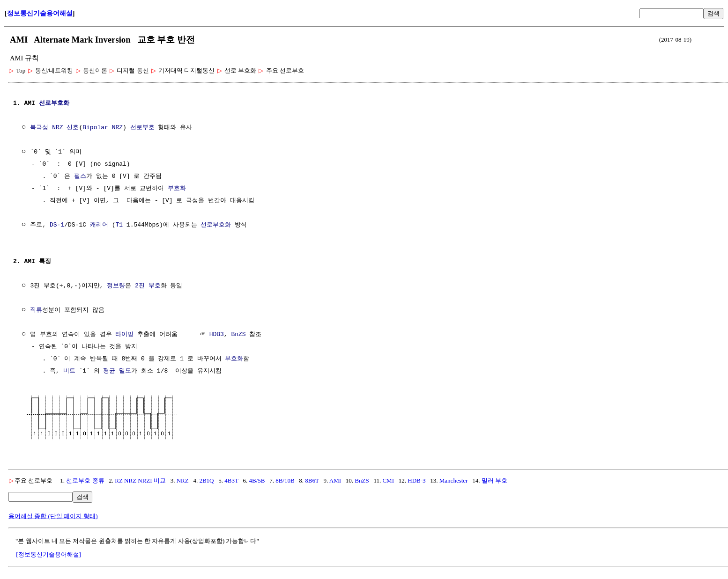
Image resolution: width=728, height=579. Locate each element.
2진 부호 (148, 286)
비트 (69, 371)
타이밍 (124, 335)
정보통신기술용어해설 (40, 13)
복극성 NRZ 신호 (54, 128)
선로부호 (142, 128)
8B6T (312, 480)
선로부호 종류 (85, 480)
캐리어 (99, 225)
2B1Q (206, 480)
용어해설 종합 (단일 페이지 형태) (53, 515)
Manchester (454, 480)
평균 (109, 371)
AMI (335, 480)
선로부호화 (54, 103)
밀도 (125, 371)
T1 (119, 225)
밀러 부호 (494, 480)
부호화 (177, 189)
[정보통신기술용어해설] (48, 553)
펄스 (80, 176)
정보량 (116, 286)
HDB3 (217, 335)
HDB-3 (416, 480)
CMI (388, 480)
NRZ (183, 480)
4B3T (231, 480)
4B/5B (257, 480)
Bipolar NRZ (103, 128)
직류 (36, 310)
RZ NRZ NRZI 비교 (140, 480)
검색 (713, 13)
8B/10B (285, 480)
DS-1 (57, 225)
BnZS (238, 335)
